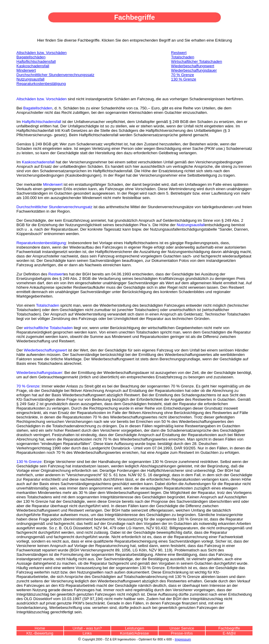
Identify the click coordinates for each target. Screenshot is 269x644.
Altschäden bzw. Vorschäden (42, 53)
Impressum (183, 639)
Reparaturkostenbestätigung (41, 84)
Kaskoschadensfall (38, 162)
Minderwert (53, 184)
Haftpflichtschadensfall (41, 122)
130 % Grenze (184, 79)
